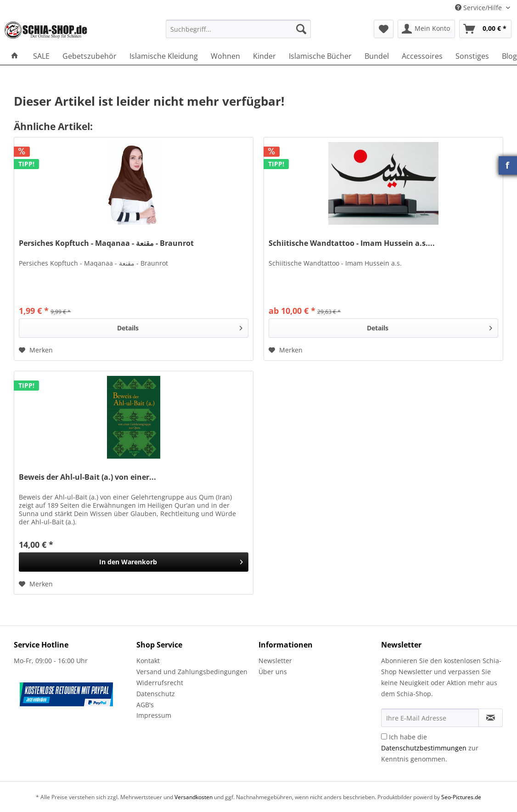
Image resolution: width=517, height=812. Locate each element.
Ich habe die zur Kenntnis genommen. (430, 748)
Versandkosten (194, 797)
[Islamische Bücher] (320, 56)
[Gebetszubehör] (90, 56)
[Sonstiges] (472, 56)
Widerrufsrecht (160, 683)
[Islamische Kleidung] (164, 56)
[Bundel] (377, 56)
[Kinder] (264, 56)
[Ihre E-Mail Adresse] (430, 718)
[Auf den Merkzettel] (36, 350)
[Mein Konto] (426, 29)
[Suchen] (301, 29)
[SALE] (41, 56)
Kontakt (148, 661)
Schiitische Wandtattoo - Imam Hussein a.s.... (352, 243)
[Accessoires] (422, 56)
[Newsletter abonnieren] (491, 718)
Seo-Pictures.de (461, 797)
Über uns (273, 672)
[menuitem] (238, 33)
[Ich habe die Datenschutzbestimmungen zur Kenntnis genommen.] (384, 736)
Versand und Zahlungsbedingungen (192, 672)
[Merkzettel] (384, 29)
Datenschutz (156, 694)
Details (180, 327)
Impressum (154, 715)
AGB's (145, 705)
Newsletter (275, 661)
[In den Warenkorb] (134, 562)
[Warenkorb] (485, 29)
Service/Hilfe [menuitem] (479, 8)
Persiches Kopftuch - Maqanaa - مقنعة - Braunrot (106, 243)
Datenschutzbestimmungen (424, 748)
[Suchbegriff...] (238, 29)
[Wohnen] (225, 56)
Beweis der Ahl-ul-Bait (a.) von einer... (87, 477)
